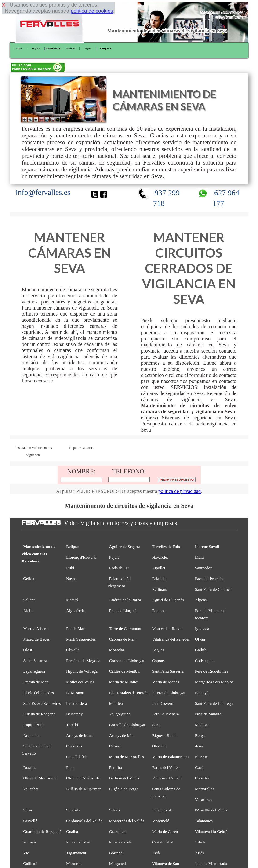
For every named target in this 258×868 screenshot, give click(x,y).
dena (199, 746)
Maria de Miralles (124, 682)
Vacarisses (204, 800)
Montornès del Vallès (126, 821)
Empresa (36, 48)
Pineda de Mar (121, 842)
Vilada (200, 842)
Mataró (72, 600)
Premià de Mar (35, 682)
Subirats (73, 810)
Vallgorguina (120, 714)
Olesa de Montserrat (40, 778)
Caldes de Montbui (125, 671)
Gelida (29, 579)
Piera (70, 767)
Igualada (202, 629)
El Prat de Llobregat (169, 693)
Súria (27, 810)
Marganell (117, 864)
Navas (71, 579)
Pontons (159, 611)
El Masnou (75, 693)
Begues (158, 650)
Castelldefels (77, 757)
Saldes (114, 810)
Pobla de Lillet (78, 842)
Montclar (117, 650)
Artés (200, 853)
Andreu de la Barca (125, 600)
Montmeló (161, 821)
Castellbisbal (163, 842)
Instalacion (71, 48)
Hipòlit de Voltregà (82, 671)
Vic (26, 853)
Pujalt (114, 557)
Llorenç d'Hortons (81, 557)
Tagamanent (76, 853)
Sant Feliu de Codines (213, 589)
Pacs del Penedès (209, 579)
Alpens (201, 600)
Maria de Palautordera (170, 757)
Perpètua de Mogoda (83, 661)
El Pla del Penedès (38, 693)
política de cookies (92, 11)
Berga (200, 735)
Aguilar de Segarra (125, 547)
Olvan (200, 639)
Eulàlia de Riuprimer (84, 789)
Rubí (70, 568)
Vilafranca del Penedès (171, 639)
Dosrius (30, 767)
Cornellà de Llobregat (127, 725)
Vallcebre (31, 789)
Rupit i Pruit (33, 725)
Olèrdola (159, 746)
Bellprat (73, 547)
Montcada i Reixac (168, 629)
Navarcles (160, 557)
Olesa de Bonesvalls (83, 778)
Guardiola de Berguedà (42, 832)
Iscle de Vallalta (208, 714)
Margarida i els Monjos (214, 682)
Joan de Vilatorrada (211, 864)
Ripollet (159, 568)
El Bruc (201, 757)
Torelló (72, 725)
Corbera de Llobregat (127, 661)
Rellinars (160, 589)
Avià (156, 853)
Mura (200, 557)
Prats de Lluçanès (124, 611)
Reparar (88, 48)
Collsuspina (205, 661)
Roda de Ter (119, 568)
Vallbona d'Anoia (166, 778)
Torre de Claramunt (125, 629)
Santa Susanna (35, 661)
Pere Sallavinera (165, 714)
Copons (158, 661)
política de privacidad (180, 491)
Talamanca (204, 821)
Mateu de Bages (36, 639)
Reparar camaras (81, 448)
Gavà (199, 767)
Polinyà (29, 842)
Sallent (29, 600)
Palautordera (77, 703)
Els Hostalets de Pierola (129, 693)
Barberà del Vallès (124, 778)
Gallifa (201, 650)
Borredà (116, 853)
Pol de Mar (75, 629)
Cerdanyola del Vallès (84, 821)
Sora (156, 725)
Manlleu (116, 703)
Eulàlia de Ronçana (39, 714)
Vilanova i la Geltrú (211, 832)
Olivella (73, 650)
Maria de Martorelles (126, 757)
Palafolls (159, 579)
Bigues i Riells (164, 735)
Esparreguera (34, 671)
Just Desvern (163, 703)
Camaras (18, 48)
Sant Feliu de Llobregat (214, 703)
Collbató (30, 864)
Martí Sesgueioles (81, 639)
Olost (28, 650)
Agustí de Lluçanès (168, 600)
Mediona (202, 725)
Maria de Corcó (165, 832)
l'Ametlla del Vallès (211, 810)
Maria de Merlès (166, 682)
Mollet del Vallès (80, 682)
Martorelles (205, 789)
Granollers (118, 832)
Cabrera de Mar (122, 639)
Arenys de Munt (80, 735)
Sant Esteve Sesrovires (42, 703)
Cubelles (202, 778)
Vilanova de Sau (165, 864)
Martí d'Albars (35, 629)
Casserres (74, 746)
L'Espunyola (162, 810)
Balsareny (74, 714)
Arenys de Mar (121, 735)
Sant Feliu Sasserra (168, 671)
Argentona (32, 735)
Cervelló (30, 821)
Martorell (74, 864)
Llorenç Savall (207, 547)
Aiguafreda (75, 611)
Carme (114, 746)
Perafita (115, 767)
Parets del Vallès (166, 767)
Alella (28, 611)
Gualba (72, 832)
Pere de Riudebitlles (212, 671)
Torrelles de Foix (166, 547)
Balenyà (202, 693)
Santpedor (203, 568)
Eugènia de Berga (124, 789)
